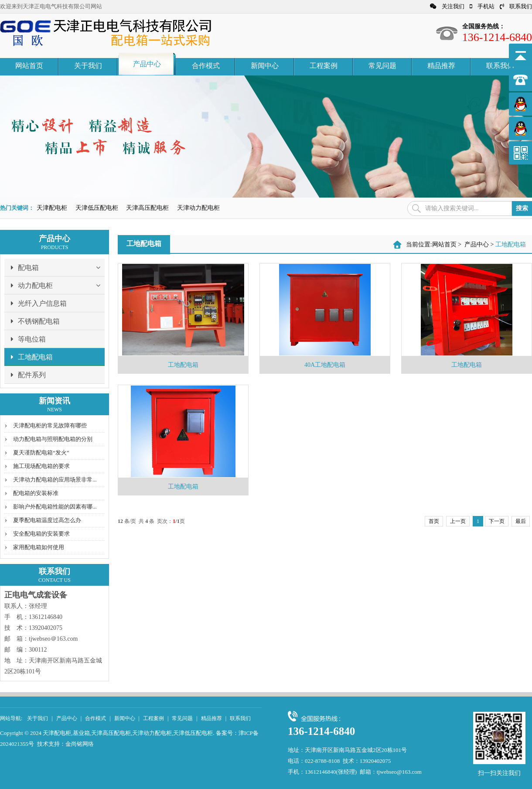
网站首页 (29, 66)
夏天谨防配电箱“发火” (41, 453)
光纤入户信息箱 (39, 303)
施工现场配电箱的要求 (41, 466)
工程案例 (324, 66)
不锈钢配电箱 (35, 321)
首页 (434, 521)
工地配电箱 (32, 357)
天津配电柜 (52, 208)
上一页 (458, 521)
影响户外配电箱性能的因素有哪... (55, 507)
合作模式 (206, 66)
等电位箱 (28, 339)
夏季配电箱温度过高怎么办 (47, 520)
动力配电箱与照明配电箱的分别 (53, 439)
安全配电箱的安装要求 (41, 534)
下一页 (497, 521)
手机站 (482, 6)
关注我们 (447, 6)
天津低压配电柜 (97, 208)
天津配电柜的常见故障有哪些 (50, 425)
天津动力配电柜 (198, 208)
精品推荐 (441, 66)
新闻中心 (265, 66)
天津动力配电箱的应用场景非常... (55, 480)
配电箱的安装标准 (36, 493)
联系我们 (516, 6)
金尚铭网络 (80, 744)
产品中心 (147, 64)
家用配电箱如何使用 (39, 547)
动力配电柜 (58, 285)
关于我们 (88, 66)
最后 (521, 521)
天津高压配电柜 (147, 208)
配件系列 (28, 375)
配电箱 (58, 267)
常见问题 (382, 66)
